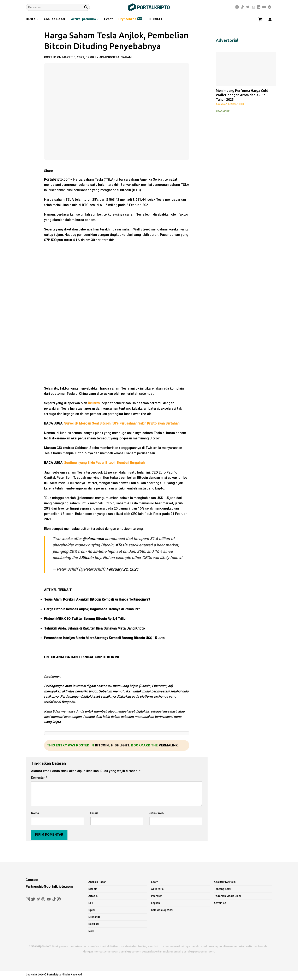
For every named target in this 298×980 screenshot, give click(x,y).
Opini (91, 910)
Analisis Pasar (97, 882)
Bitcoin (102, 745)
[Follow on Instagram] (237, 7)
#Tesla (121, 545)
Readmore (223, 111)
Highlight (120, 745)
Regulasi (94, 924)
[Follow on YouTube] (264, 7)
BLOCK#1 (155, 19)
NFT (91, 903)
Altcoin (93, 896)
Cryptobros (127, 19)
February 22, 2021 (123, 569)
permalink (168, 745)
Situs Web (156, 813)
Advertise (220, 903)
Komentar (39, 778)
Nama (35, 813)
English (155, 903)
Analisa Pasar (54, 19)
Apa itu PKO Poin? (225, 882)
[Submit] (86, 7)
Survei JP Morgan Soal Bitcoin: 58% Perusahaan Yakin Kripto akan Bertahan (122, 423)
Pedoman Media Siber (228, 896)
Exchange (94, 917)
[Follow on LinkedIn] (259, 7)
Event (109, 19)
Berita (32, 19)
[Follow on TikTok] (242, 7)
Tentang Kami (222, 889)
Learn (155, 882)
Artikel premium (85, 19)
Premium (157, 896)
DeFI (91, 931)
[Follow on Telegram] (269, 7)
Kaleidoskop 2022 (162, 910)
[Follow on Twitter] (248, 7)
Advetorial (158, 889)
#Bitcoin (86, 558)
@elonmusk (93, 539)
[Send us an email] (253, 7)
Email (94, 813)
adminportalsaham (116, 57)
